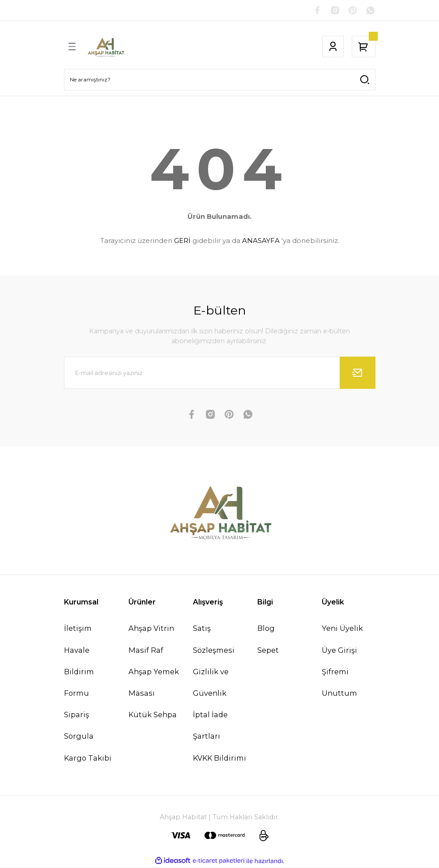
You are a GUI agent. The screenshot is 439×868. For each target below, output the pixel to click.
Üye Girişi (339, 651)
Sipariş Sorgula (79, 727)
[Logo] (106, 47)
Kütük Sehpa (153, 716)
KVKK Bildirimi (219, 759)
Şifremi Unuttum (339, 683)
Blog (266, 630)
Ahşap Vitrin (151, 630)
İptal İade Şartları (210, 727)
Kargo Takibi (88, 759)
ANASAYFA (261, 242)
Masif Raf (146, 651)
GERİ (182, 242)
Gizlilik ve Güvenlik (211, 683)
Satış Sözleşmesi (214, 640)
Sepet (268, 651)
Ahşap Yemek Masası (154, 683)
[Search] (220, 81)
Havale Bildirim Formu (79, 672)
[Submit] (358, 374)
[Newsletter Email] (220, 374)
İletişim (78, 630)
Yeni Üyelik (342, 630)
